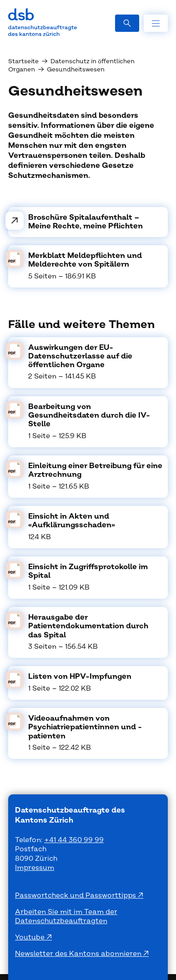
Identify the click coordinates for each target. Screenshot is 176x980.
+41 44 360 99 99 (74, 840)
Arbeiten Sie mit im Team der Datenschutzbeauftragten (66, 917)
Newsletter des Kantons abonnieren (79, 954)
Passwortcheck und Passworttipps (76, 896)
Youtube (31, 937)
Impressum (35, 868)
